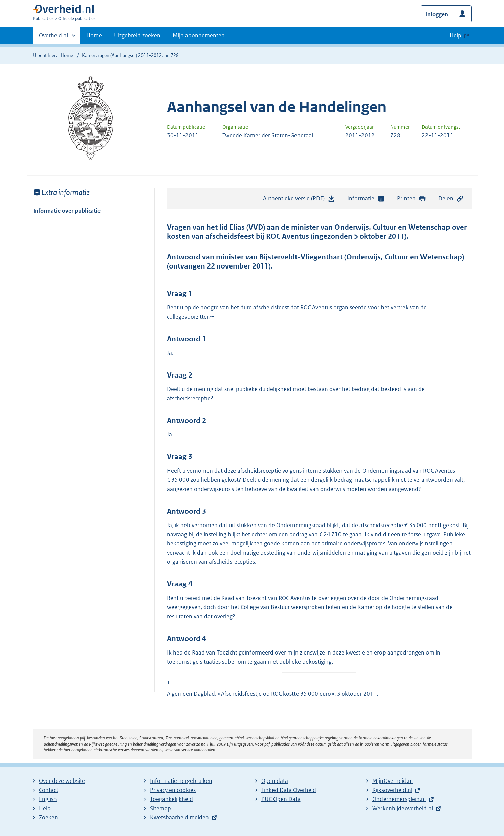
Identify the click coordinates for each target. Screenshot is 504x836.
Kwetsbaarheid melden (179, 817)
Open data (275, 781)
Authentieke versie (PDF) (299, 200)
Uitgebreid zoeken (137, 35)
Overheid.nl (53, 37)
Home (94, 35)
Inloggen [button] (437, 14)
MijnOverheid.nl (392, 781)
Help (45, 808)
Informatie (366, 199)
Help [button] (455, 35)
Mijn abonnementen (199, 35)
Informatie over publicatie (67, 211)
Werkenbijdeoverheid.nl (403, 808)
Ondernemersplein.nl (399, 799)
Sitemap (160, 808)
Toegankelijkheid (171, 799)
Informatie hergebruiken (181, 781)
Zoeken (48, 817)
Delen (451, 199)
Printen (412, 199)
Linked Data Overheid (289, 790)
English (48, 799)
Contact (49, 790)
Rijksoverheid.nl (392, 790)
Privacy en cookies (173, 790)
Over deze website (62, 781)
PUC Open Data (281, 799)
